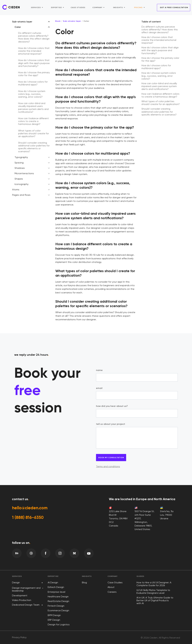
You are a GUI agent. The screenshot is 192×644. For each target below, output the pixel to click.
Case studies (78, 7)
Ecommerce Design (58, 610)
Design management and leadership (26, 589)
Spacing (19, 163)
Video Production (22, 600)
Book (58, 21)
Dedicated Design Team (26, 605)
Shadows (20, 168)
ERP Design (54, 620)
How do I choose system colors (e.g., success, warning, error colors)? (32, 94)
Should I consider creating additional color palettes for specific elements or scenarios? (34, 147)
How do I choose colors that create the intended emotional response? (34, 51)
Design (16, 582)
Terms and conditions (108, 466)
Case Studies (115, 582)
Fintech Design (56, 606)
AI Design (53, 582)
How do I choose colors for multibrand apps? (33, 83)
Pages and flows (21, 195)
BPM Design (54, 615)
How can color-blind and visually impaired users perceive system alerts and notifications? (33, 108)
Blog (84, 582)
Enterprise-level (56, 592)
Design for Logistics (59, 624)
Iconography (22, 184)
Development (20, 595)
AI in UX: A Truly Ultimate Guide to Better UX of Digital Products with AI (155, 600)
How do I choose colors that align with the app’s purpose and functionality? (34, 63)
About (111, 587)
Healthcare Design (58, 597)
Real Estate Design (58, 601)
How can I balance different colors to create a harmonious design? (33, 121)
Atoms (16, 190)
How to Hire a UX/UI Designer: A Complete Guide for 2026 (154, 584)
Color (18, 27)
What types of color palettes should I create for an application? (34, 133)
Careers (112, 592)
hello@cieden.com (31, 508)
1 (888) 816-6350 (29, 518)
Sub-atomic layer (22, 22)
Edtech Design (56, 587)
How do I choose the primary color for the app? (34, 74)
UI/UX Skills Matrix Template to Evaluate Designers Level (153, 592)
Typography (21, 157)
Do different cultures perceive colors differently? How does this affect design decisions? (34, 37)
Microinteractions (24, 173)
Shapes (19, 179)
